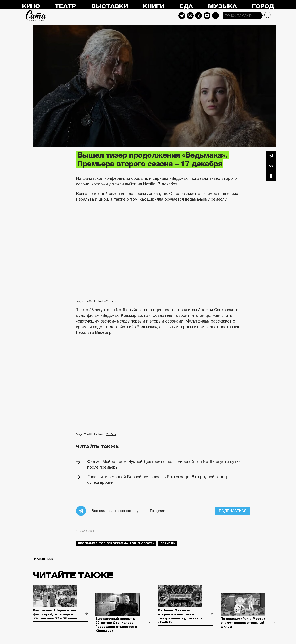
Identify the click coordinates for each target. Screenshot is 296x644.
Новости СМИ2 (43, 559)
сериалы (168, 543)
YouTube (111, 301)
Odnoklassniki (199, 16)
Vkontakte (190, 16)
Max (215, 16)
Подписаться (233, 511)
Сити (36, 16)
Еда (186, 6)
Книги (153, 6)
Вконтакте (271, 166)
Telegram (182, 16)
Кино (31, 6)
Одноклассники (271, 176)
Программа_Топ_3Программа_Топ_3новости (116, 543)
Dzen (207, 16)
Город (263, 6)
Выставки (109, 6)
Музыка (222, 6)
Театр (65, 6)
